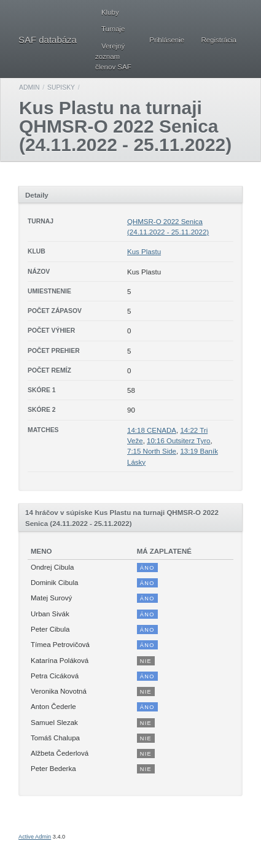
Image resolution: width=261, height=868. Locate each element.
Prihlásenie (167, 40)
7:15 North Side (152, 451)
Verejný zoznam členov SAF (113, 57)
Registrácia (219, 40)
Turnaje (113, 29)
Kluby (110, 12)
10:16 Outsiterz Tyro (178, 441)
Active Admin (35, 837)
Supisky (61, 87)
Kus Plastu (144, 252)
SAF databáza (48, 40)
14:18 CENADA (152, 430)
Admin (29, 87)
